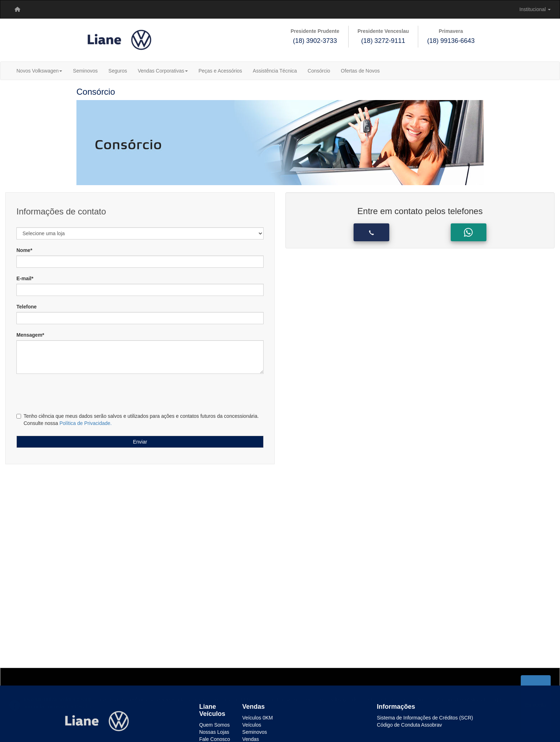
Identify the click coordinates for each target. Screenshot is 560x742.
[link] (34, 9)
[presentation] (60, 392)
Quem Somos (215, 725)
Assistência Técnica (275, 71)
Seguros (118, 71)
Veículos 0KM (257, 718)
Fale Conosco (215, 739)
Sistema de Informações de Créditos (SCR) (425, 718)
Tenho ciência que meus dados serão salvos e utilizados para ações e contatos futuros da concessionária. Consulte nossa (137, 420)
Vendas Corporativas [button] (163, 71)
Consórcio (319, 71)
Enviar (140, 442)
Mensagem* (30, 335)
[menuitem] (17, 9)
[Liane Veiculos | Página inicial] (17, 9)
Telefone (27, 307)
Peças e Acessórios (220, 71)
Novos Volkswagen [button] (39, 71)
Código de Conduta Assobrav (409, 725)
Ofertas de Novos (360, 71)
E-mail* (25, 278)
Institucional (535, 9)
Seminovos (85, 71)
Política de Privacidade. (85, 423)
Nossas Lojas (214, 732)
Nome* (24, 250)
